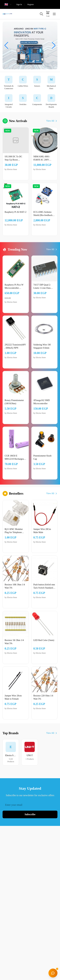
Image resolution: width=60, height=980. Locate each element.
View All (52, 121)
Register (31, 4)
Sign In (19, 4)
